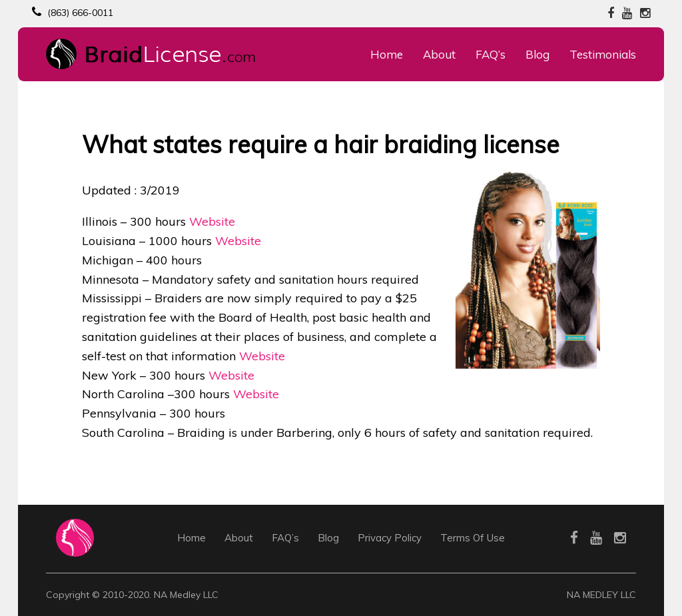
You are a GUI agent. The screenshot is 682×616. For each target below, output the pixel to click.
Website (212, 221)
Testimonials (603, 54)
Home (387, 54)
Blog (537, 54)
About (439, 54)
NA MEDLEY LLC (601, 595)
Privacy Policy (390, 538)
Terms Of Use (473, 538)
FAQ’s (491, 54)
